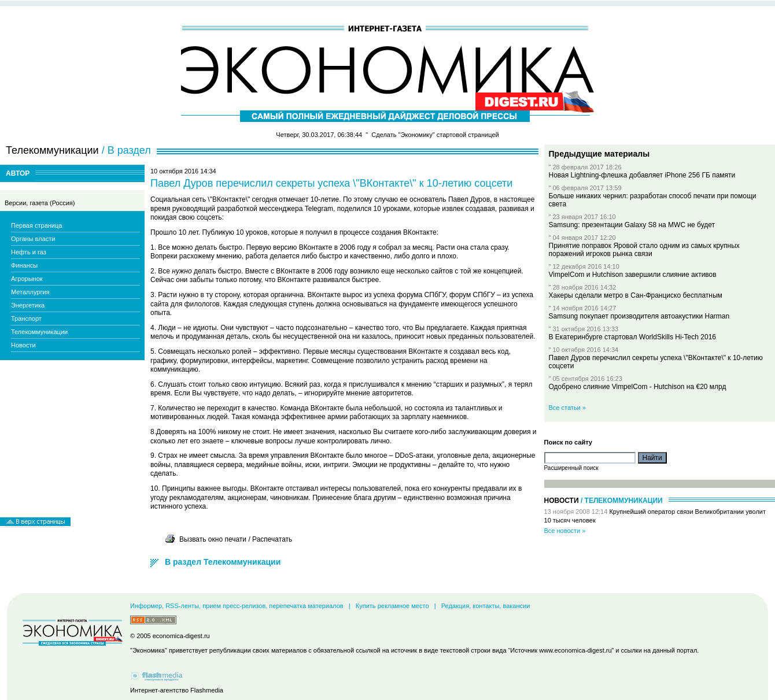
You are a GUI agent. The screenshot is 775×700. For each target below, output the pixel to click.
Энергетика (28, 305)
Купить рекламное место (392, 606)
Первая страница (36, 225)
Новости (23, 345)
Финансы (24, 265)
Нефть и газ (29, 252)
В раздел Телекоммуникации (223, 562)
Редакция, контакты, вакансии (486, 606)
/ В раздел (126, 150)
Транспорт (26, 318)
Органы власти (33, 239)
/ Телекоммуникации (622, 501)
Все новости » (565, 531)
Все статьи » (567, 408)
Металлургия (30, 292)
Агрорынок (27, 279)
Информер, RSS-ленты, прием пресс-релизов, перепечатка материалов (237, 606)
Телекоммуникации (39, 332)
